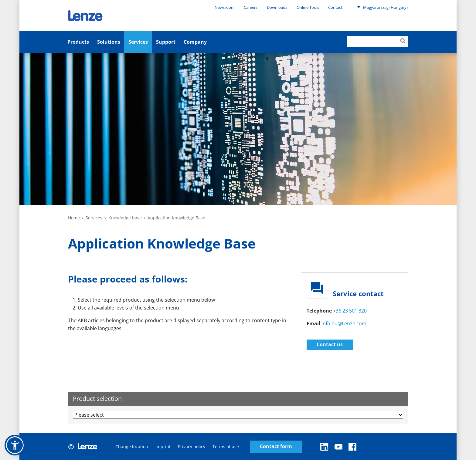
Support (166, 42)
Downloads (277, 7)
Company (195, 42)
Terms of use (226, 446)
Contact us (330, 344)
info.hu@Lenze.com (344, 323)
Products (78, 42)
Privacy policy (192, 446)
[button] (15, 445)
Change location (132, 446)
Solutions (109, 42)
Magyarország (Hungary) (382, 7)
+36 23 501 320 (350, 311)
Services (138, 42)
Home (74, 218)
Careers (251, 7)
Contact (335, 7)
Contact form (276, 446)
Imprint (163, 446)
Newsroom (225, 7)
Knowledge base (125, 218)
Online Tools (308, 7)
